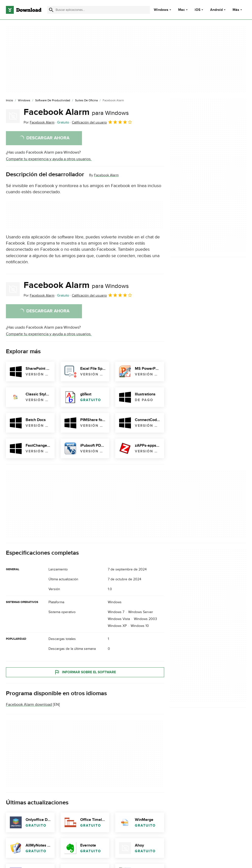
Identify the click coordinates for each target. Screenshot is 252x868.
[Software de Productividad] (53, 101)
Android (216, 10)
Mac (181, 10)
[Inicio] (9, 101)
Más (238, 10)
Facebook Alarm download (29, 705)
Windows (161, 10)
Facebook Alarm (76, 112)
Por (39, 122)
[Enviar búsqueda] (51, 10)
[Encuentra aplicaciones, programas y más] (99, 10)
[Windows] (24, 101)
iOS (197, 10)
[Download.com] (24, 10)
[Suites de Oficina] (86, 101)
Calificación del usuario (102, 122)
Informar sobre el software (85, 672)
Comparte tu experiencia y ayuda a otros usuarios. (49, 159)
